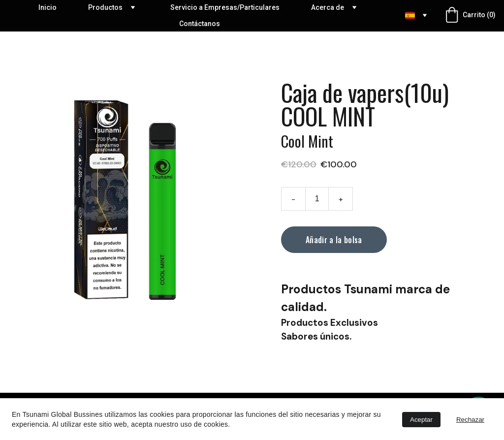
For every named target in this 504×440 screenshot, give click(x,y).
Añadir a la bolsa (334, 240)
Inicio (47, 7)
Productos (105, 7)
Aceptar (421, 420)
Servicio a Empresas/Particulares (225, 7)
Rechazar (470, 420)
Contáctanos (200, 24)
